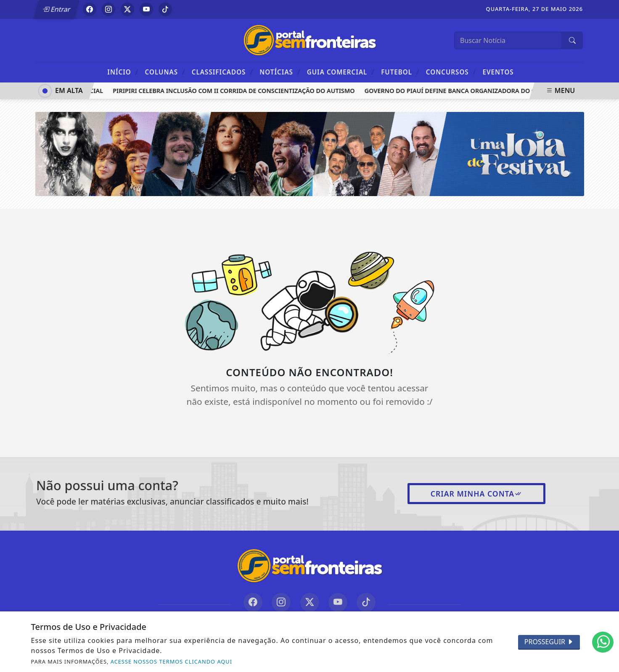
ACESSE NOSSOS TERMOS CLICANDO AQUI (171, 661)
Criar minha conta (477, 494)
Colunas (165, 72)
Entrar (56, 9)
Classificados (222, 72)
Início (123, 72)
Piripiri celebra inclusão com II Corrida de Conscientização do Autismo (236, 91)
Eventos (498, 72)
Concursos (451, 72)
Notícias (280, 72)
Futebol (400, 72)
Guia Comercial (341, 72)
